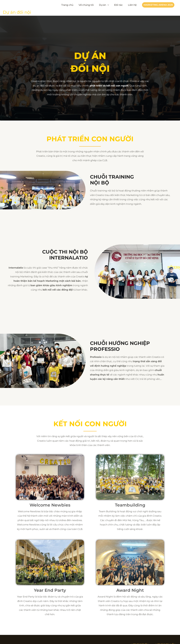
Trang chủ (70, 5)
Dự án (104, 5)
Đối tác (119, 5)
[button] (158, 5)
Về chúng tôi (88, 5)
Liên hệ (133, 5)
